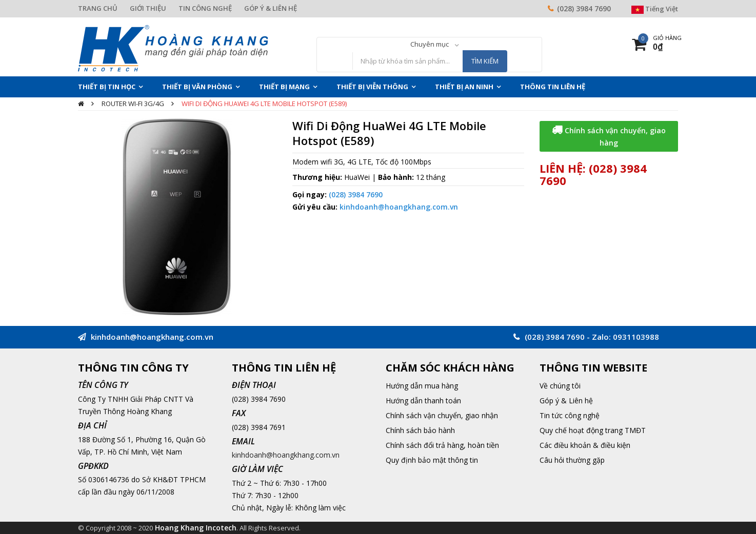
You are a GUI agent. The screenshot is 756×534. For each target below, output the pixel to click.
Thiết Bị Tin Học (107, 87)
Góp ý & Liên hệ (566, 400)
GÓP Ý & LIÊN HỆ (271, 8)
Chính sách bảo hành (420, 430)
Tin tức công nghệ (570, 415)
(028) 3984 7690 (584, 8)
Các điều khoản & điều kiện (585, 445)
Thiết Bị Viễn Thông (372, 87)
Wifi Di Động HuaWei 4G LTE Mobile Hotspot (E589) (264, 104)
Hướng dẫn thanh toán (423, 400)
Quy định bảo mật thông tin (432, 460)
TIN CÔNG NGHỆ (205, 8)
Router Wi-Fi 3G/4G (133, 104)
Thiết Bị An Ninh (464, 87)
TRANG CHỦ (98, 8)
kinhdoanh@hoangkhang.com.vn (399, 207)
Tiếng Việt (655, 9)
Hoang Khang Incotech (196, 528)
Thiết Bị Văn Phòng (197, 87)
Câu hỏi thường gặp (572, 460)
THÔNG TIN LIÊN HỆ (553, 87)
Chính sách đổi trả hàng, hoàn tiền (442, 445)
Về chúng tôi (560, 386)
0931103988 (636, 337)
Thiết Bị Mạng (284, 87)
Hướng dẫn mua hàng (422, 386)
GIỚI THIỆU (148, 8)
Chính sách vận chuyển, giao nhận (442, 415)
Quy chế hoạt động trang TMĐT (593, 430)
